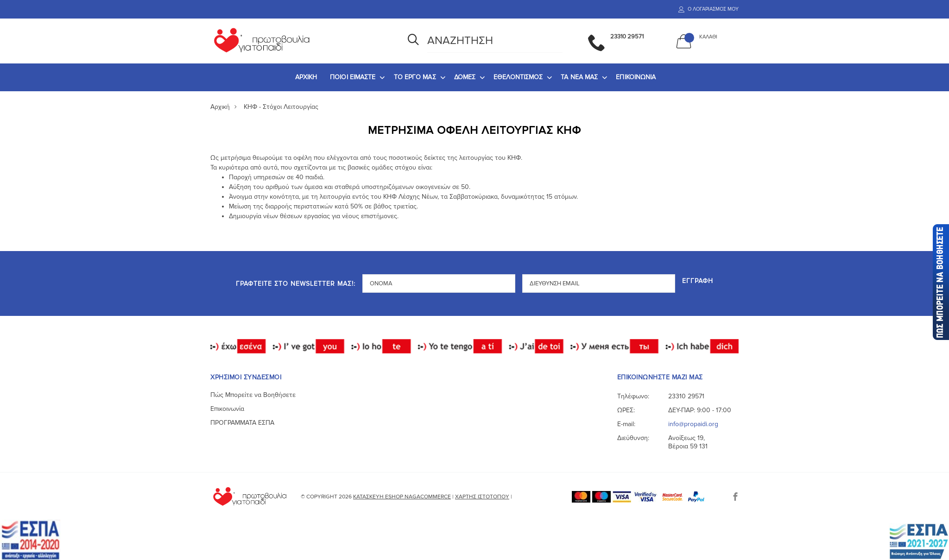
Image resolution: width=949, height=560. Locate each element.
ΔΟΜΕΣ (465, 77)
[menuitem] (306, 77)
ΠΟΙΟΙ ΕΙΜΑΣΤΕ (353, 77)
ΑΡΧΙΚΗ (306, 77)
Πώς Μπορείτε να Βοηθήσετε (253, 395)
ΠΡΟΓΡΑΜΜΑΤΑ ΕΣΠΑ (242, 423)
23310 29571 (686, 396)
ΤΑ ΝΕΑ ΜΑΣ (579, 77)
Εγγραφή (698, 281)
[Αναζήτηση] (413, 41)
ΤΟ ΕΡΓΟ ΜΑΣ (415, 77)
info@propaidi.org (693, 424)
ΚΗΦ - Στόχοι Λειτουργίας (281, 107)
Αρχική (220, 107)
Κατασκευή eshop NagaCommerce (402, 497)
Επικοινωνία (227, 409)
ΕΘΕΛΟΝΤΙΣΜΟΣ (518, 77)
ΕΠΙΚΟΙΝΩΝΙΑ (636, 77)
